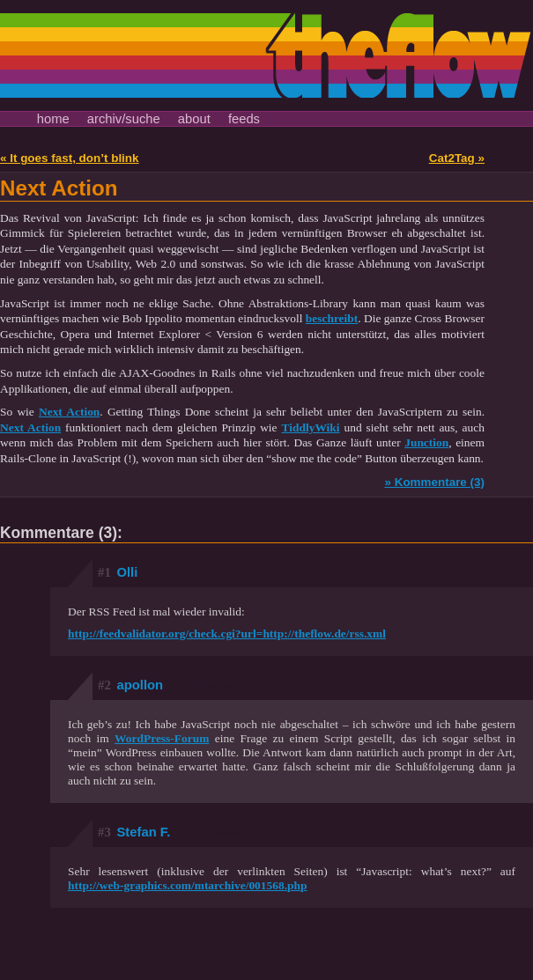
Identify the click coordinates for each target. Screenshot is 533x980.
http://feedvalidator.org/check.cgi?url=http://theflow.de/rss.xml (227, 634)
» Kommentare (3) (434, 482)
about (194, 119)
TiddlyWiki (311, 427)
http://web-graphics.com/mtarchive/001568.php (188, 885)
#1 (104, 572)
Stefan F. (225, 832)
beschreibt (332, 318)
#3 (104, 832)
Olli (135, 572)
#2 (104, 685)
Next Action (59, 188)
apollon (215, 685)
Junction (426, 442)
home (53, 119)
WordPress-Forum (162, 738)
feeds (244, 119)
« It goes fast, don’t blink (70, 158)
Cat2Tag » (457, 158)
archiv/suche (124, 119)
